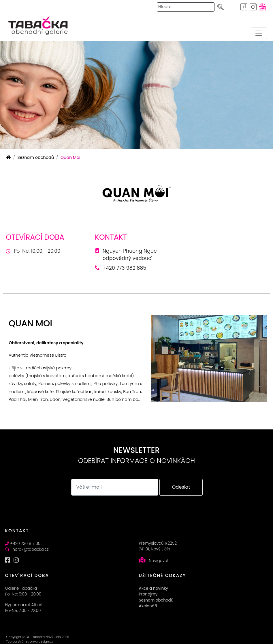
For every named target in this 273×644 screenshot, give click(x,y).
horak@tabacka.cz (30, 549)
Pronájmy (148, 594)
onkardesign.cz (41, 642)
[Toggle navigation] (259, 33)
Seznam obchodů (36, 157)
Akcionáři (148, 606)
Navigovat (159, 561)
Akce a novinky (153, 588)
